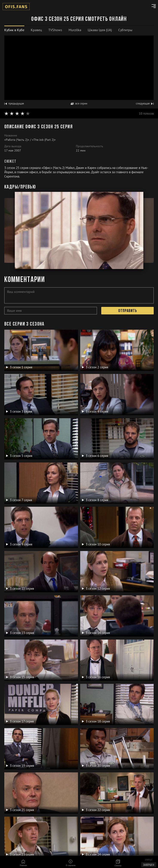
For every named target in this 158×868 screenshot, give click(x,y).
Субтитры (125, 30)
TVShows (55, 30)
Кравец (36, 30)
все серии (79, 103)
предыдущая (14, 103)
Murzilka (75, 30)
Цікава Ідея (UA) (100, 30)
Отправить (128, 311)
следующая (145, 103)
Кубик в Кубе (14, 30)
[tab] (14, 30)
